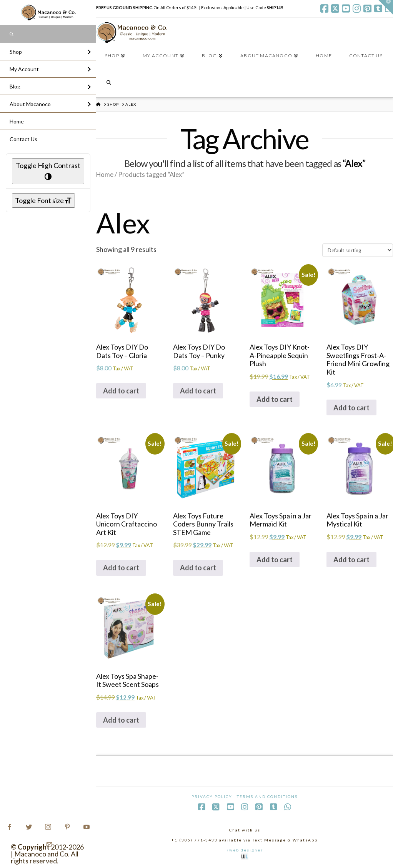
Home (105, 175)
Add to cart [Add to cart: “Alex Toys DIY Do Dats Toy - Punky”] (198, 391)
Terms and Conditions (267, 796)
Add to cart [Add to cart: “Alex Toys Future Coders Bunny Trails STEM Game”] (198, 568)
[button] (386, 7)
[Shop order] (358, 250)
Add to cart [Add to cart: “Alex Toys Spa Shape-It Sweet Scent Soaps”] (121, 720)
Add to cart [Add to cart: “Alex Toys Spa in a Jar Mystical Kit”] (351, 560)
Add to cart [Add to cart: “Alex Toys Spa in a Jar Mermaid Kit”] (275, 560)
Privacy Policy (212, 796)
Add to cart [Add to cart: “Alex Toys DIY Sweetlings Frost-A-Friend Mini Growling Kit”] (351, 408)
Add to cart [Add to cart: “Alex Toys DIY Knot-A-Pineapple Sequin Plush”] (275, 399)
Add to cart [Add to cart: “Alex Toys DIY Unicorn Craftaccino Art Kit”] (121, 568)
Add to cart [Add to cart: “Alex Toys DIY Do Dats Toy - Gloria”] (121, 391)
